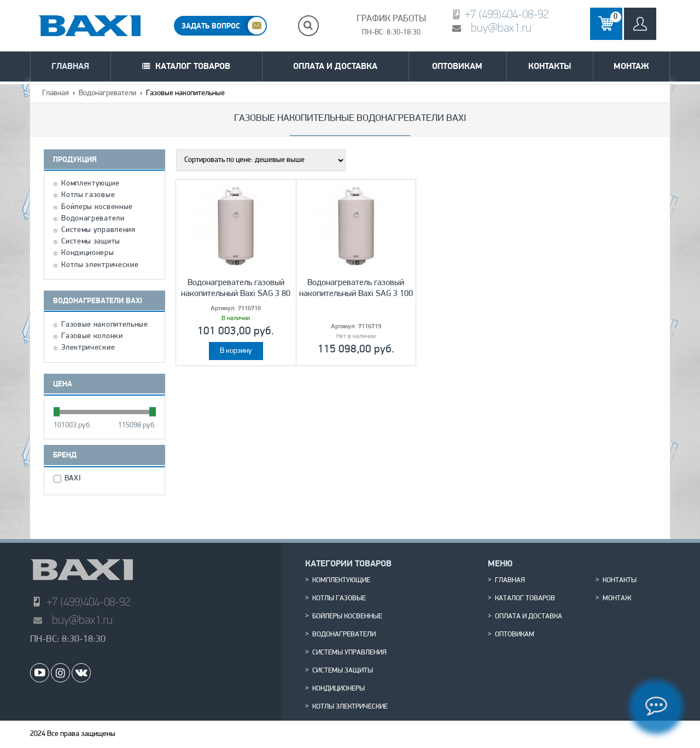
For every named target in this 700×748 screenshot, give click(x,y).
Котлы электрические (100, 265)
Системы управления (98, 230)
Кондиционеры (87, 253)
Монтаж (631, 66)
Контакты (550, 66)
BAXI (74, 479)
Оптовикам (457, 66)
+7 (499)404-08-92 (507, 14)
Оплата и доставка (335, 66)
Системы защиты (91, 242)
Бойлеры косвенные (97, 207)
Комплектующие (90, 184)
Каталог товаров (193, 66)
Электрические (88, 348)
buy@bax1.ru (501, 28)
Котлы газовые (88, 195)
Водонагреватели (107, 93)
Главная (70, 66)
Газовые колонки (92, 337)
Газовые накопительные (105, 325)
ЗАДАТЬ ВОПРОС (211, 26)
